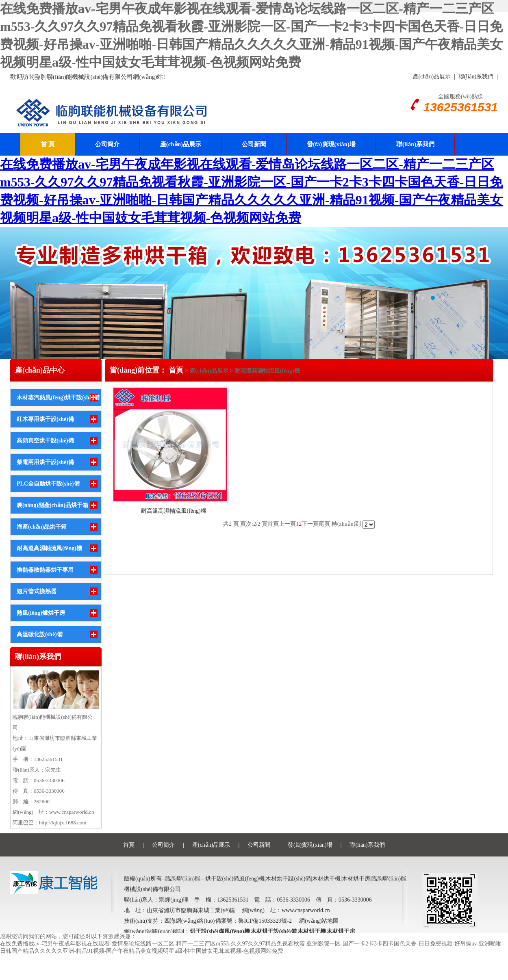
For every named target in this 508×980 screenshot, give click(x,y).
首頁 (273, 524)
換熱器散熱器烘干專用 (45, 570)
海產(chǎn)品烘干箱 (42, 527)
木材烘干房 (341, 931)
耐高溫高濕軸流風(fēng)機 (49, 548)
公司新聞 (254, 144)
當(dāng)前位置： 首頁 (147, 370)
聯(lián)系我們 (476, 77)
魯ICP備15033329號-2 (265, 921)
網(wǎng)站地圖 (319, 921)
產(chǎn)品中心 (40, 370)
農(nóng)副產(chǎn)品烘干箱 (52, 505)
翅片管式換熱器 (37, 591)
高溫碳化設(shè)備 (40, 634)
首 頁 (48, 144)
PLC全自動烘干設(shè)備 (48, 484)
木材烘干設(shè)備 (274, 931)
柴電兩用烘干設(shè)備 (45, 462)
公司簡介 (107, 144)
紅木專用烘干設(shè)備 (45, 419)
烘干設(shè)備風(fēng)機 (220, 931)
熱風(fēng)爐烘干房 (41, 613)
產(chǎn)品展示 (432, 77)
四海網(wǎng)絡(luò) (190, 921)
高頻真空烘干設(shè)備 (45, 441)
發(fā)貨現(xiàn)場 (331, 144)
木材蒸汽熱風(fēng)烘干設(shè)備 (58, 398)
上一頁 (287, 524)
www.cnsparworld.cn (72, 812)
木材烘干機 (312, 931)
